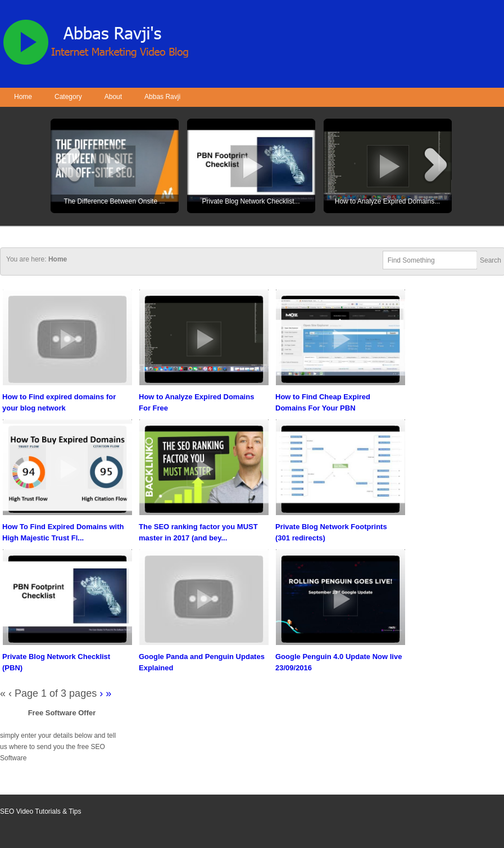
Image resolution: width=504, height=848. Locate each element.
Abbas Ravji (162, 97)
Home (23, 97)
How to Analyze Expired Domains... (387, 201)
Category (68, 97)
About (113, 97)
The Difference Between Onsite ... (115, 201)
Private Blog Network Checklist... (251, 201)
